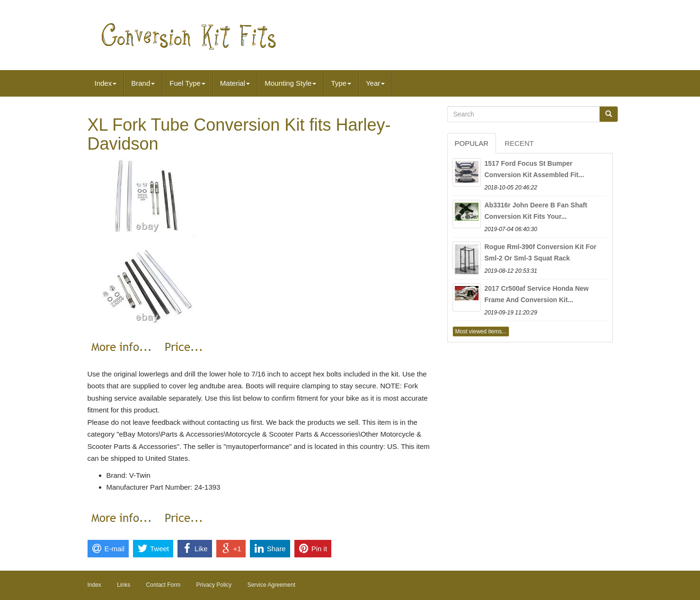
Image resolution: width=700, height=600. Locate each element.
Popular (472, 143)
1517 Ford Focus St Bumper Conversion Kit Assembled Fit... (534, 169)
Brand (143, 83)
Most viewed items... (481, 331)
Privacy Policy (214, 585)
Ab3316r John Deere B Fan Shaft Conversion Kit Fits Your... (536, 211)
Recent (519, 143)
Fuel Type (187, 83)
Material (235, 83)
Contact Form (164, 585)
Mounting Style (290, 83)
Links (124, 585)
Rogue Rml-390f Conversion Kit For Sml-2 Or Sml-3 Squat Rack (541, 252)
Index (106, 83)
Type (341, 83)
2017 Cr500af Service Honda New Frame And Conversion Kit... (537, 294)
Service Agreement (271, 585)
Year (375, 83)
